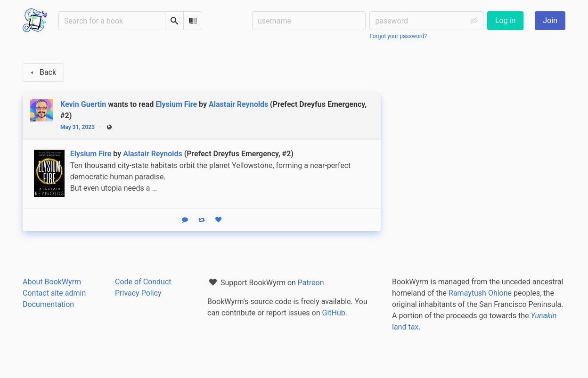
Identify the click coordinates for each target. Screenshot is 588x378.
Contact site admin (54, 293)
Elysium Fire (176, 104)
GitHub (334, 313)
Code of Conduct (143, 282)
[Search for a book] (112, 21)
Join (550, 20)
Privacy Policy (138, 293)
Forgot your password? (398, 36)
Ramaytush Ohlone (480, 293)
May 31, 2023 (78, 127)
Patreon (311, 283)
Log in (505, 20)
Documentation (48, 304)
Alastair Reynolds (238, 104)
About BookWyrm (52, 282)
